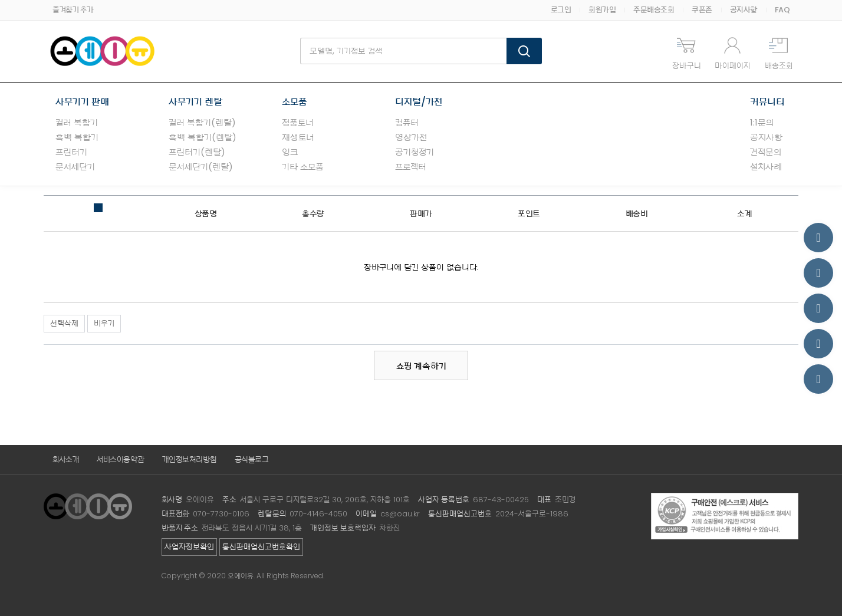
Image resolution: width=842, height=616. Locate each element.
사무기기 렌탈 (195, 102)
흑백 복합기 (77, 137)
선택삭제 (64, 323)
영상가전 (411, 137)
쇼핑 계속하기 (421, 366)
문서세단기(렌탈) (201, 167)
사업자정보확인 (189, 547)
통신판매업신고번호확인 (261, 547)
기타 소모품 (303, 167)
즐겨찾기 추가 (73, 10)
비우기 (104, 323)
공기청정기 (415, 152)
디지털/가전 (419, 102)
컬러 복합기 (77, 122)
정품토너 (298, 122)
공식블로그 (252, 459)
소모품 (295, 102)
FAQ (782, 10)
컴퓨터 (407, 122)
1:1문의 (762, 122)
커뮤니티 (767, 102)
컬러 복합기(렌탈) (202, 122)
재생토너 (298, 137)
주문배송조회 (654, 10)
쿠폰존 (702, 10)
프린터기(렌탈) (197, 152)
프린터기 (71, 152)
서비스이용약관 (121, 459)
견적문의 (766, 152)
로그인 (561, 10)
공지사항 (744, 10)
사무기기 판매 (82, 102)
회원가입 (602, 10)
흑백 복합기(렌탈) (203, 137)
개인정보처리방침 (190, 459)
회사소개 (66, 459)
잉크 (290, 152)
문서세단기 (75, 167)
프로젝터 (411, 167)
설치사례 (766, 167)
